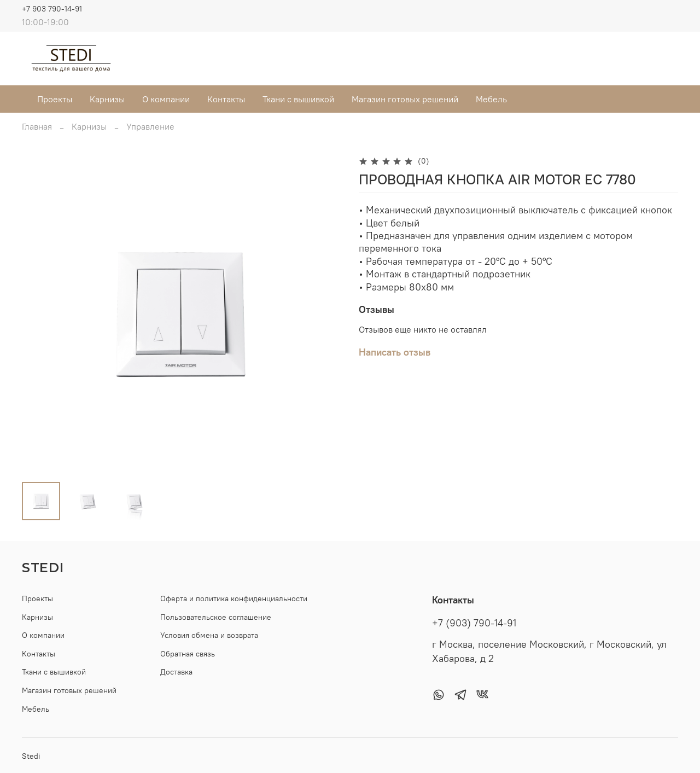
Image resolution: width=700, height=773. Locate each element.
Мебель (491, 99)
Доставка (176, 672)
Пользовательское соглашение (216, 617)
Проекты (55, 99)
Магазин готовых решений (405, 99)
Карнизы (107, 99)
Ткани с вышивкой (298, 99)
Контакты (226, 99)
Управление (150, 126)
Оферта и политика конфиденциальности (234, 598)
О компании (166, 99)
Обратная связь (188, 654)
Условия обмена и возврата (209, 635)
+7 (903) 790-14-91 (474, 623)
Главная (37, 126)
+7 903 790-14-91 (52, 9)
